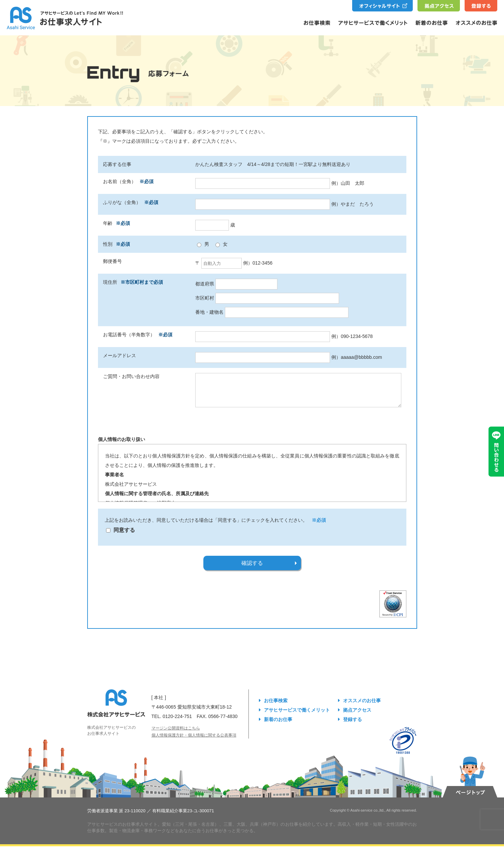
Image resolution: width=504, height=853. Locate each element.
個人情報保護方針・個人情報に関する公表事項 (194, 742)
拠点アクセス (357, 717)
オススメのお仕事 (362, 707)
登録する (352, 726)
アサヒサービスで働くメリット (297, 717)
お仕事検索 (276, 707)
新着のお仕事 (278, 726)
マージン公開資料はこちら (176, 735)
